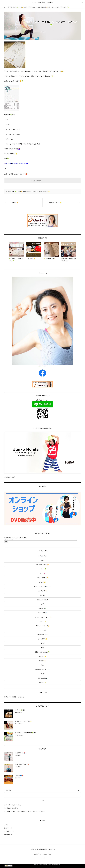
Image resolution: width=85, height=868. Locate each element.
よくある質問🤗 (42, 639)
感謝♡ (41, 191)
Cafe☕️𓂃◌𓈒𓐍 (42, 556)
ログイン (7, 825)
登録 (6, 542)
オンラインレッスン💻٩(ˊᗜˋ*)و (43, 586)
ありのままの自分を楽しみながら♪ (43, 3)
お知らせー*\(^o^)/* (27, 191)
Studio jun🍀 (13, 191)
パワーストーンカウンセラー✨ (42, 617)
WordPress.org (8, 834)
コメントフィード (9, 831)
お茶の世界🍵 (42, 608)
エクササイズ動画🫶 (42, 578)
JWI (9, 191)
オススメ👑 (19, 191)
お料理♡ (42, 595)
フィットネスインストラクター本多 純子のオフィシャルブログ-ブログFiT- (25, 811)
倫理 (42, 648)
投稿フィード (8, 828)
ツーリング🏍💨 (42, 613)
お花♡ (42, 604)
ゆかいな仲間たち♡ (42, 635)
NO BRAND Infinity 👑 (42, 565)
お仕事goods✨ (42, 591)
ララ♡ (42, 643)
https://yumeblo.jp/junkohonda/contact (16, 163)
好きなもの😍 (42, 656)
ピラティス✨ (42, 621)
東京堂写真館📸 (42, 678)
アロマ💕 (42, 573)
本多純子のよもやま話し (11, 808)
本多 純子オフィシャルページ (13, 805)
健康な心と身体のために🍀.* (42, 652)
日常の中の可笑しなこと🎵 (42, 669)
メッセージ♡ (35, 191)
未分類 (42, 674)
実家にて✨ (42, 661)
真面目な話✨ (46, 191)
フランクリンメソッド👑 (42, 626)
